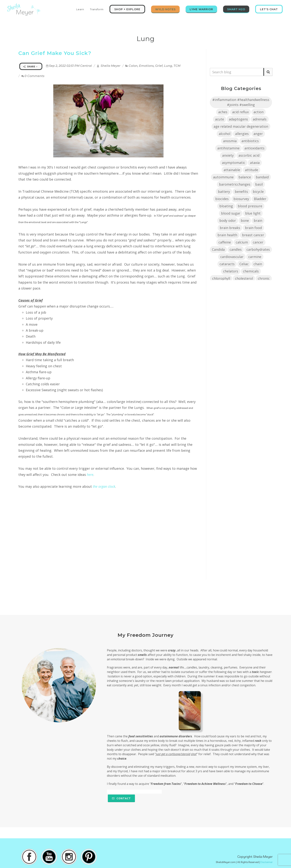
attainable (232, 170)
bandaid (262, 177)
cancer (258, 242)
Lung (168, 66)
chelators (231, 271)
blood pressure (250, 206)
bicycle (258, 192)
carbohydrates (258, 249)
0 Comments (33, 76)
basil (259, 184)
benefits (241, 192)
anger (258, 134)
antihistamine (228, 148)
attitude (252, 170)
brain (258, 220)
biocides (222, 199)
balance (245, 177)
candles (236, 249)
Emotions (146, 66)
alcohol (225, 134)
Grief (159, 66)
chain (258, 264)
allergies (242, 134)
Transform (97, 9)
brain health (227, 235)
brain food (253, 228)
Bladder (260, 199)
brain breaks (230, 228)
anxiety (228, 155)
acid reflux (240, 112)
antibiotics (250, 141)
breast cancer (253, 235)
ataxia (255, 163)
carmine (255, 257)
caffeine (225, 242)
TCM (177, 66)
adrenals (260, 119)
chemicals (251, 271)
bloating (226, 206)
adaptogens (238, 119)
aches (223, 112)
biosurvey (241, 199)
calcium (242, 242)
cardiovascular (232, 257)
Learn (80, 9)
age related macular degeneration (241, 126)
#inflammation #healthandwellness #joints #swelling (241, 102)
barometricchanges (235, 184)
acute (220, 119)
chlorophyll (221, 278)
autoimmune (223, 177)
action (259, 112)
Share (30, 67)
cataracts (227, 264)
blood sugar (231, 213)
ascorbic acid (249, 155)
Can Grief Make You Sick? (55, 53)
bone (245, 220)
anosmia (230, 141)
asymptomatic (234, 163)
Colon (133, 66)
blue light (253, 213)
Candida (218, 249)
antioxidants (254, 148)
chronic (264, 278)
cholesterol (244, 278)
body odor (228, 220)
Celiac (244, 264)
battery (224, 192)
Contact (121, 798)
